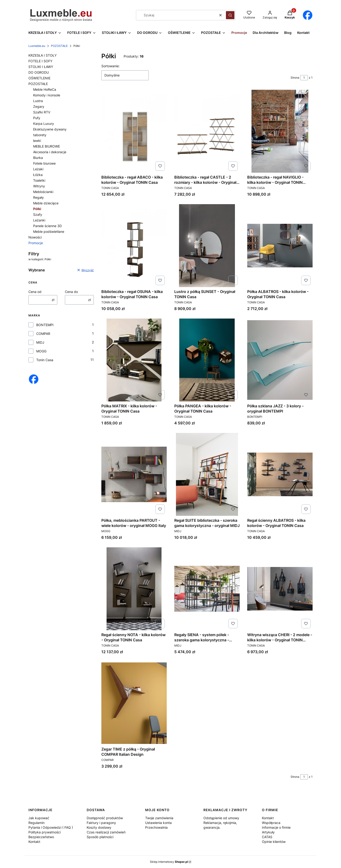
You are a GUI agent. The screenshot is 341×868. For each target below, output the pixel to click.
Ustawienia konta (158, 823)
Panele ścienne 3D (47, 226)
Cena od (35, 292)
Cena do (71, 292)
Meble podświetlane (49, 232)
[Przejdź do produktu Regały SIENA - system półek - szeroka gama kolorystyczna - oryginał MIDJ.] (207, 589)
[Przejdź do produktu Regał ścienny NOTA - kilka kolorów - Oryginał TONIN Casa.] (134, 589)
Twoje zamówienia (159, 818)
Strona (295, 78)
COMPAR (43, 334)
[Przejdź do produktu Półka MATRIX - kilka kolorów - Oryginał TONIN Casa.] (134, 360)
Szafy (38, 214)
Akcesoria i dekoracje (50, 152)
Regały (38, 197)
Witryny (39, 186)
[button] (230, 15)
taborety (40, 135)
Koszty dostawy (99, 827)
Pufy (37, 118)
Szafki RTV (42, 112)
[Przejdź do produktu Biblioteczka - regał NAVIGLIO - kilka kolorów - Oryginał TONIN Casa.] (280, 131)
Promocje (36, 243)
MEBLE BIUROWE (47, 146)
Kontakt (34, 842)
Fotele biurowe (44, 163)
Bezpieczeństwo (41, 837)
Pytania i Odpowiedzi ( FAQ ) (51, 827)
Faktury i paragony (101, 823)
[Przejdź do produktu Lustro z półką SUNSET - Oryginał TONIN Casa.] (207, 246)
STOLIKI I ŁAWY (41, 67)
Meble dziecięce (46, 203)
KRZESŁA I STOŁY (43, 55)
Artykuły (268, 832)
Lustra (38, 101)
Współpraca (271, 823)
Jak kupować (39, 818)
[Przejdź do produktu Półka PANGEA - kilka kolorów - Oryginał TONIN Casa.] (207, 360)
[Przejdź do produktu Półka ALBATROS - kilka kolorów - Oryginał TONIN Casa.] (280, 246)
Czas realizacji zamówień (106, 832)
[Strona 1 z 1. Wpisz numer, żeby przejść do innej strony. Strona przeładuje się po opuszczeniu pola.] (304, 78)
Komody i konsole (47, 95)
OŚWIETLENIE (39, 78)
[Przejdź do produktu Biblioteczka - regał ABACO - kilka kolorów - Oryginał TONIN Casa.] (134, 131)
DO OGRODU (39, 72)
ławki (37, 141)
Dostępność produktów (105, 818)
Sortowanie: (110, 66)
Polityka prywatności (45, 832)
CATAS (267, 837)
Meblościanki (43, 192)
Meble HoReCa (45, 89)
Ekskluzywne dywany (50, 129)
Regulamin (36, 823)
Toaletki (39, 180)
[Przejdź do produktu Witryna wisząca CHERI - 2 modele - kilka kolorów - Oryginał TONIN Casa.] (280, 589)
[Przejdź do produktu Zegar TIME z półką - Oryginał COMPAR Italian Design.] (134, 703)
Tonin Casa (45, 360)
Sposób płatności (100, 837)
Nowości (35, 237)
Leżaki (38, 169)
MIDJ (40, 342)
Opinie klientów (274, 842)
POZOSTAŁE (59, 46)
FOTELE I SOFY (40, 61)
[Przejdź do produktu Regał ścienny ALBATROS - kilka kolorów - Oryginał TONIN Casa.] (280, 474)
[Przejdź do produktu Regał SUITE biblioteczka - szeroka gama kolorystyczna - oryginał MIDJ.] (207, 474)
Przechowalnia (156, 827)
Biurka (38, 158)
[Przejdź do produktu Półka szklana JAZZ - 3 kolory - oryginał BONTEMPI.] (280, 360)
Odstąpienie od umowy (221, 818)
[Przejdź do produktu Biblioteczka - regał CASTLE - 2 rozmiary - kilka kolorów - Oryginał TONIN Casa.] (207, 131)
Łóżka (38, 175)
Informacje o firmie (276, 827)
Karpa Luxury (44, 124)
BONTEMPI (45, 325)
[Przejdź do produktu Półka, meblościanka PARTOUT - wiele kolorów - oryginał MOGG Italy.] (134, 474)
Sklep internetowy (169, 862)
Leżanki (39, 220)
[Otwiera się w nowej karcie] (307, 15)
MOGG (41, 351)
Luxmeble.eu (37, 46)
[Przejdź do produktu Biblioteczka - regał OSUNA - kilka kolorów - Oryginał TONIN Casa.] (134, 246)
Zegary (39, 106)
